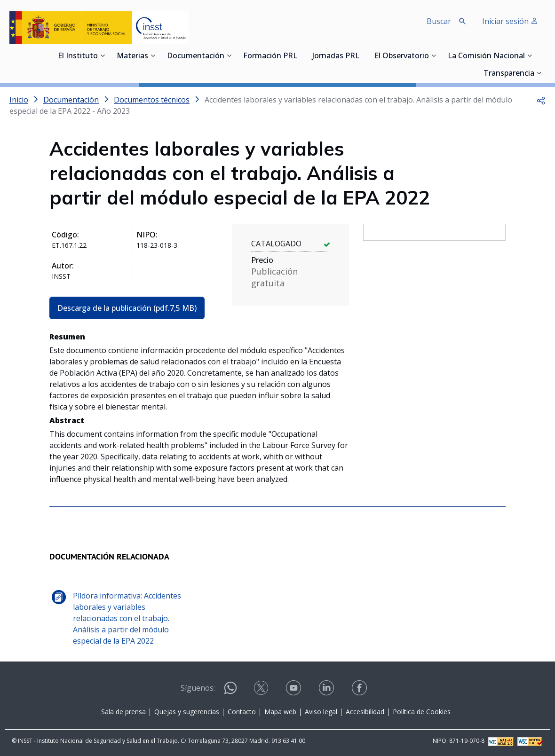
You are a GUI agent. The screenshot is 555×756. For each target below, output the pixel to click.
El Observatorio (402, 56)
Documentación (196, 56)
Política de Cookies (422, 712)
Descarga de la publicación (127, 308)
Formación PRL (270, 56)
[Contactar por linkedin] (327, 691)
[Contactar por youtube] (294, 691)
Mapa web (280, 712)
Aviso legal (321, 712)
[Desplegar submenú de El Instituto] (103, 55)
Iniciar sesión (510, 21)
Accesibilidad (365, 712)
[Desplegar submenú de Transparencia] (539, 73)
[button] (541, 100)
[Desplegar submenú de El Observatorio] (434, 55)
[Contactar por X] (262, 691)
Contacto (242, 712)
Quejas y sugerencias (187, 712)
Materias (132, 56)
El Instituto (78, 56)
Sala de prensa (123, 712)
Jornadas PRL (336, 56)
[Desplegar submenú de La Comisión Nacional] (530, 55)
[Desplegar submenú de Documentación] (229, 55)
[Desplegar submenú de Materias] (153, 55)
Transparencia (509, 74)
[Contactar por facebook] (360, 691)
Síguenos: (198, 688)
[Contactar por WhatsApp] (230, 692)
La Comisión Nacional (486, 56)
